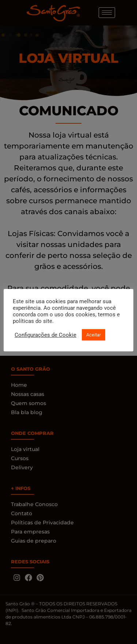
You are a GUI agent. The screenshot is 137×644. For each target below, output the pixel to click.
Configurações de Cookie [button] (45, 335)
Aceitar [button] (94, 335)
